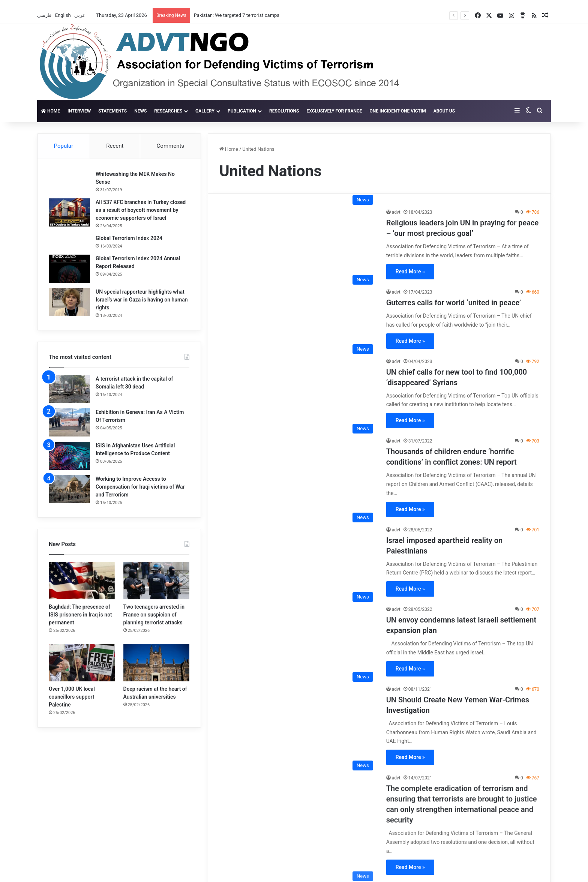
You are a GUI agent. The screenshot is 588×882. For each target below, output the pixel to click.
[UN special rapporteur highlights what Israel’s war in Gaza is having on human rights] (69, 302)
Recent (115, 146)
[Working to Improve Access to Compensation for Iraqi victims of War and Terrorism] (69, 489)
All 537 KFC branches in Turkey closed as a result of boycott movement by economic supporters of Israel (141, 210)
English (64, 15)
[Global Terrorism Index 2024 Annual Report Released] (69, 269)
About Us (444, 111)
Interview (79, 111)
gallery (205, 111)
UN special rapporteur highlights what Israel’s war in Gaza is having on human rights (142, 300)
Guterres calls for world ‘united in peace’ (454, 303)
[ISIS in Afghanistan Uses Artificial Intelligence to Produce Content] (69, 456)
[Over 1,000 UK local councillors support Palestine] (82, 662)
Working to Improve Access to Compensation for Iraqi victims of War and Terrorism (140, 487)
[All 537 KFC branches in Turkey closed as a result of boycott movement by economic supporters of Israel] (69, 212)
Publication (242, 111)
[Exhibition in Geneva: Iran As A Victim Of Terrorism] (69, 422)
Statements (112, 111)
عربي (80, 15)
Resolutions (284, 111)
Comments (171, 146)
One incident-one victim (398, 111)
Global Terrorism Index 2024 (129, 238)
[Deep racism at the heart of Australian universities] (156, 662)
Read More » (410, 271)
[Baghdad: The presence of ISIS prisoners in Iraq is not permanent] (82, 581)
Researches (168, 111)
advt (396, 212)
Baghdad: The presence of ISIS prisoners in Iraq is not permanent (80, 615)
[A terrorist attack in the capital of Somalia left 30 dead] (69, 389)
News (140, 111)
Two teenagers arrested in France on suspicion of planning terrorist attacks (154, 615)
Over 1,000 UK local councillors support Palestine (72, 697)
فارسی (45, 15)
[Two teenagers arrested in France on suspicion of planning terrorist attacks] (156, 581)
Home (50, 111)
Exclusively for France (334, 111)
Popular (64, 146)
